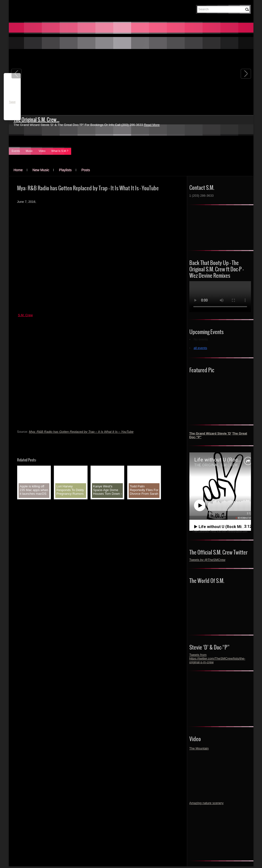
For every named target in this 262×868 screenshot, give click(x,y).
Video (42, 151)
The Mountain (199, 748)
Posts (86, 170)
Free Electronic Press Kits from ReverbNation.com (220, 532)
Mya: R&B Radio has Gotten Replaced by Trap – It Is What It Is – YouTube (81, 432)
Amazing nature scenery (206, 803)
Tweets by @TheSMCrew (207, 560)
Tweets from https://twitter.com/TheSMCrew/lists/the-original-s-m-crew (217, 658)
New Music (41, 170)
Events (16, 151)
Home (18, 170)
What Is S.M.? (60, 151)
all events (200, 348)
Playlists (65, 170)
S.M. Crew (25, 315)
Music (29, 151)
